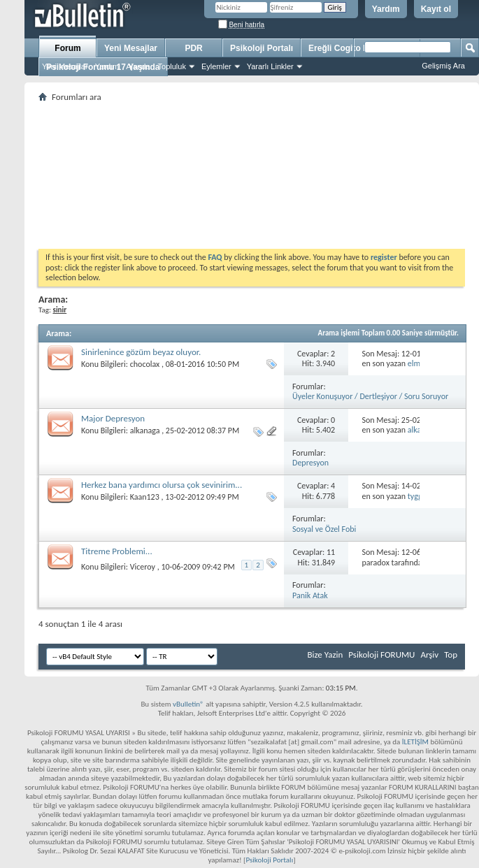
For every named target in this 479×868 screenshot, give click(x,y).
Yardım (386, 9)
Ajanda (138, 66)
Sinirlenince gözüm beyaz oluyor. (141, 352)
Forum (67, 48)
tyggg (417, 496)
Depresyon (310, 463)
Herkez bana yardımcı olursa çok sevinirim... (162, 485)
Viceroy (143, 567)
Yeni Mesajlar (65, 66)
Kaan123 (145, 497)
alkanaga (145, 431)
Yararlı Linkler (270, 66)
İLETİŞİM (415, 742)
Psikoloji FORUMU (381, 654)
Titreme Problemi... (117, 551)
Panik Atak (310, 595)
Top (451, 654)
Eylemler (216, 66)
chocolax (145, 364)
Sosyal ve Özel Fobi (324, 529)
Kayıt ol (436, 9)
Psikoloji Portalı (262, 48)
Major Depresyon (113, 418)
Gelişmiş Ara (443, 66)
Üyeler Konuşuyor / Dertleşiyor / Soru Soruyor (370, 396)
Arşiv (429, 654)
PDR (193, 48)
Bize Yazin (325, 654)
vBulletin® (188, 704)
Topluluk (172, 66)
